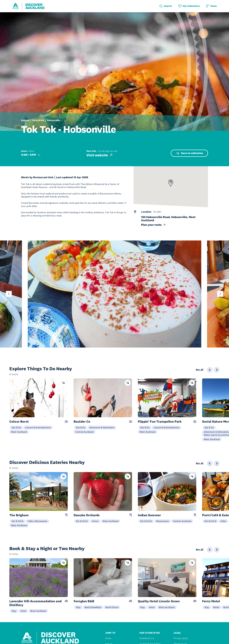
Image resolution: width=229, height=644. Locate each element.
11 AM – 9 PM (31, 155)
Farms (95, 521)
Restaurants (53, 120)
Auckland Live (147, 638)
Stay (14, 611)
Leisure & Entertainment (38, 427)
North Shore (112, 607)
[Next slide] (220, 294)
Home (108, 638)
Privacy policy (181, 638)
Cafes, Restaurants (38, 521)
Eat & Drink (38, 120)
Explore (25, 120)
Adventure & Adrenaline (102, 427)
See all (200, 370)
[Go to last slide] (9, 294)
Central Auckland (84, 432)
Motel (216, 607)
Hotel (23, 611)
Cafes (223, 521)
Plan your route (153, 225)
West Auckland (19, 432)
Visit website (100, 155)
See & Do (16, 427)
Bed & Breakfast (93, 607)
